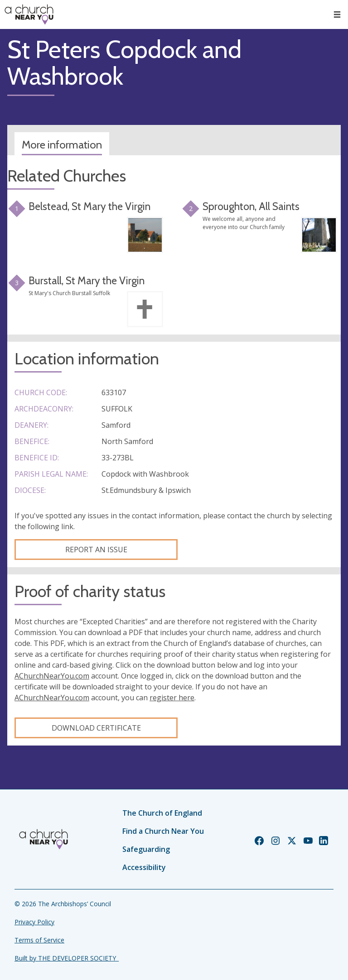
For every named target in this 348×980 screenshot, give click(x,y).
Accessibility (144, 867)
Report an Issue (96, 550)
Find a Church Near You (163, 831)
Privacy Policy (34, 922)
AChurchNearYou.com (52, 676)
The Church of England (162, 813)
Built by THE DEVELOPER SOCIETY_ (67, 958)
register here (172, 698)
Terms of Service (39, 940)
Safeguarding (146, 849)
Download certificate (96, 728)
